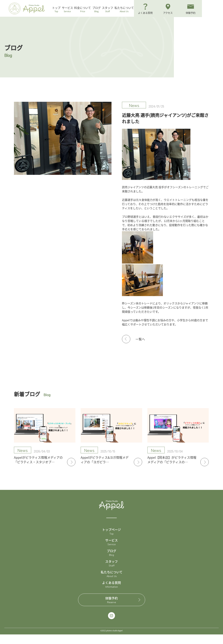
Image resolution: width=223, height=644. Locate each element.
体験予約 (112, 609)
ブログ (111, 9)
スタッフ (125, 9)
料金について (94, 9)
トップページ (111, 541)
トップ (62, 9)
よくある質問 (111, 594)
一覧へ (140, 349)
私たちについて (144, 9)
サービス (76, 9)
